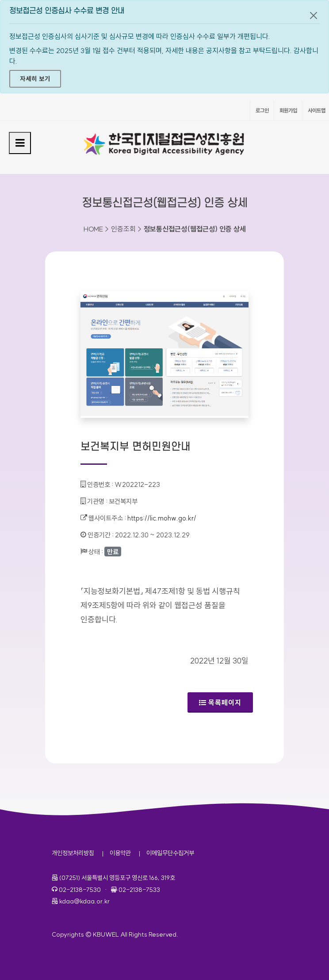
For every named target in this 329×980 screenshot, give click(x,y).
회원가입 (288, 110)
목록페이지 (220, 702)
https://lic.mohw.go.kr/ (162, 518)
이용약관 (120, 853)
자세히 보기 (35, 79)
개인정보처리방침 (73, 853)
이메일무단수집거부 (170, 853)
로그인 (262, 110)
